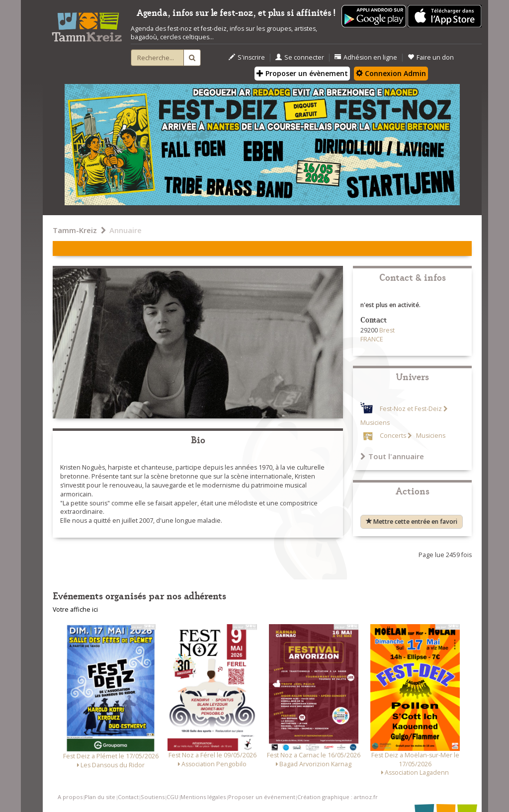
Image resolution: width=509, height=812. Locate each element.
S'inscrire (247, 57)
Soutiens (153, 797)
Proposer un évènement (302, 73)
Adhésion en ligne (366, 57)
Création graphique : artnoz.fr (338, 797)
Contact (128, 797)
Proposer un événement (262, 797)
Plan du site (100, 797)
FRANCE (372, 339)
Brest (387, 330)
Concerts (393, 436)
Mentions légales (203, 797)
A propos (70, 797)
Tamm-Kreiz (75, 230)
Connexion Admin (391, 73)
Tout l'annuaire (392, 456)
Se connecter (300, 57)
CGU (172, 797)
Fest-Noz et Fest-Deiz (411, 409)
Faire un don (431, 57)
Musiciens (430, 436)
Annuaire (126, 230)
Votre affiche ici (75, 609)
